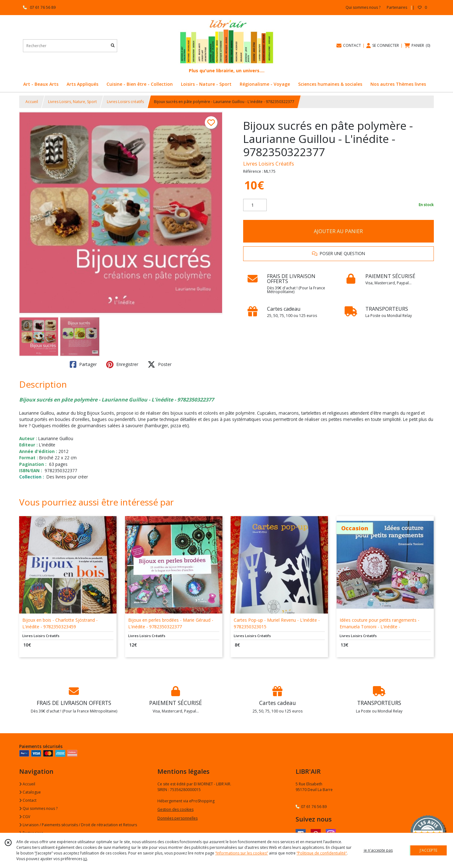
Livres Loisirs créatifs (125, 102)
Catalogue (30, 792)
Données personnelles (177, 818)
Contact (28, 800)
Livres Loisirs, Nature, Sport (72, 102)
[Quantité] (255, 205)
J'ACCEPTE (428, 850)
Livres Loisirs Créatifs (269, 164)
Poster (160, 364)
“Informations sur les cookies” (242, 853)
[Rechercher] (113, 46)
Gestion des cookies (175, 809)
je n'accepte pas (378, 850)
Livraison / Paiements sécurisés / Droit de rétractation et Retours (78, 825)
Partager (83, 364)
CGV (25, 817)
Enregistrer (122, 364)
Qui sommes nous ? (38, 808)
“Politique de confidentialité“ (322, 853)
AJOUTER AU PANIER (338, 231)
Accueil (32, 102)
